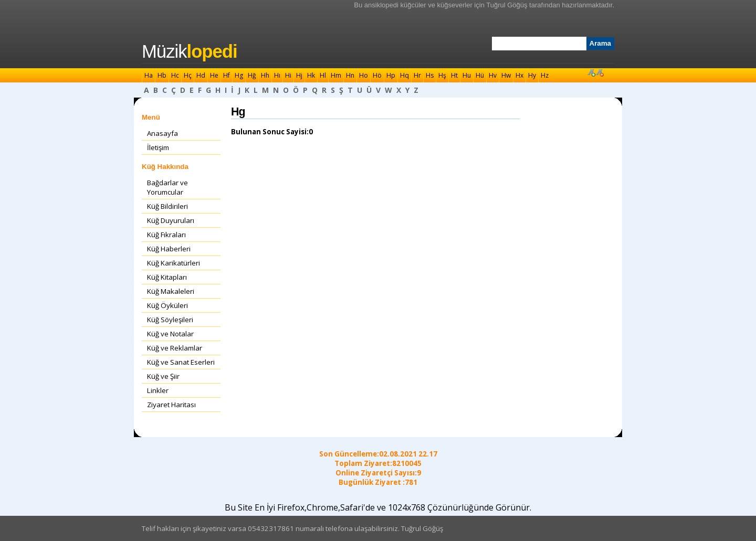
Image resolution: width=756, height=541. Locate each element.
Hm (336, 75)
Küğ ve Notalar (170, 334)
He (214, 75)
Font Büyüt (591, 72)
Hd (201, 75)
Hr (417, 75)
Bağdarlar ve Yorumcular (167, 187)
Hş (442, 75)
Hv (493, 75)
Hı (277, 75)
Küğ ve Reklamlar (175, 348)
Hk (311, 75)
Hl (323, 75)
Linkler (158, 390)
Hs (430, 75)
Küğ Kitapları (167, 277)
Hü (480, 75)
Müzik (190, 51)
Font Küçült (600, 72)
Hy (532, 75)
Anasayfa (162, 133)
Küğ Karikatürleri (174, 263)
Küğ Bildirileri (167, 206)
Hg (239, 75)
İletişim (158, 147)
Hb (162, 75)
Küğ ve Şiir (163, 376)
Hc (175, 75)
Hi (288, 75)
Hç (188, 75)
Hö (377, 75)
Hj (299, 75)
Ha (149, 75)
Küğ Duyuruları (171, 220)
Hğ (252, 75)
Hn (350, 75)
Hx (519, 75)
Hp (391, 75)
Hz (545, 75)
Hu (467, 75)
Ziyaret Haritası (171, 405)
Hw (506, 75)
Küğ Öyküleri (167, 305)
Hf (227, 75)
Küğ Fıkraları (166, 235)
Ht (454, 75)
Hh (265, 75)
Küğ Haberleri (169, 249)
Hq (405, 75)
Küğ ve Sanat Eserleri (181, 362)
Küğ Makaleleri (171, 291)
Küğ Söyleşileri (170, 320)
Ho (364, 75)
